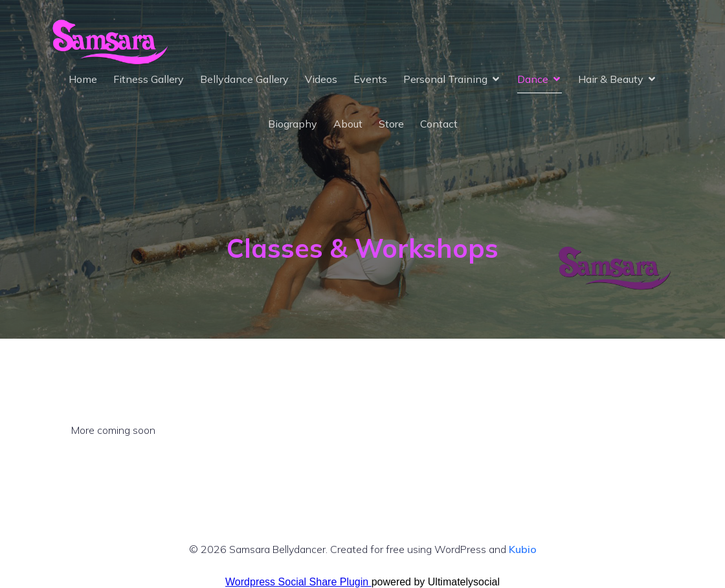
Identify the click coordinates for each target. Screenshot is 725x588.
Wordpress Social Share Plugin (298, 582)
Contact (439, 124)
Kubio (523, 549)
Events (370, 79)
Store (391, 124)
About (348, 124)
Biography (293, 124)
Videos (321, 79)
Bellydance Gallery (244, 79)
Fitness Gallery (149, 79)
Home (83, 79)
